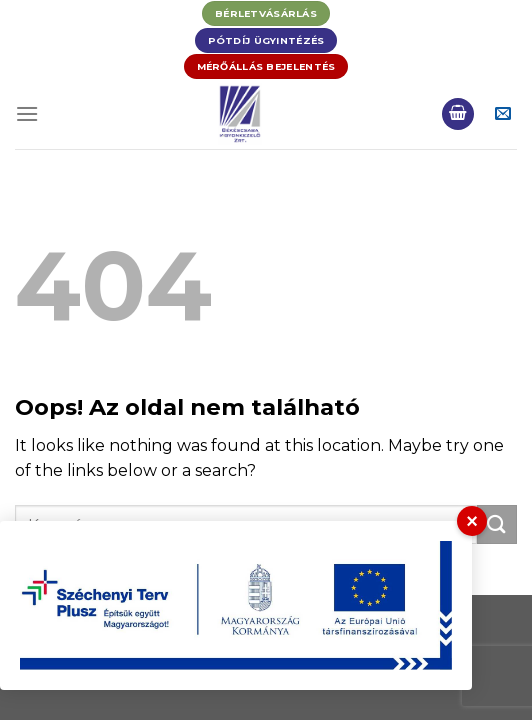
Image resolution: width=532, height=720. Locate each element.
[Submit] (497, 524)
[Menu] (27, 113)
